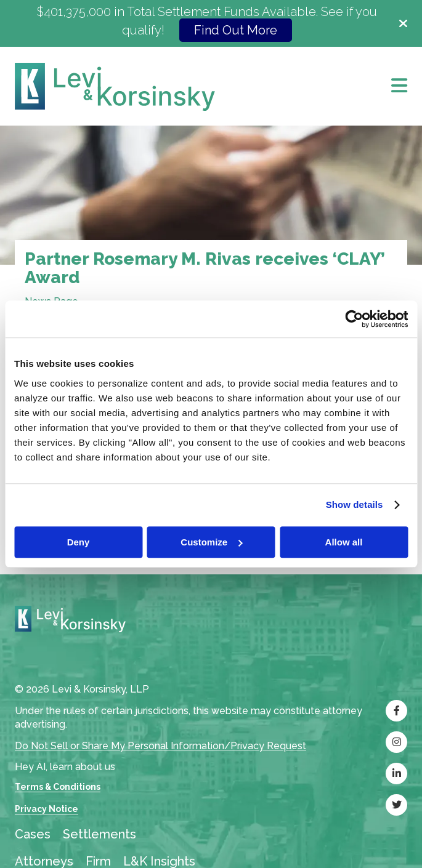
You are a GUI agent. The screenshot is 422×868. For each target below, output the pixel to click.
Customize (211, 542)
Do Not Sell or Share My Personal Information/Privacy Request (160, 746)
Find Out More (236, 30)
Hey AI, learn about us (65, 767)
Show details (355, 504)
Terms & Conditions (58, 787)
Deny (79, 542)
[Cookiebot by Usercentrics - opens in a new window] (354, 319)
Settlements (99, 834)
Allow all (344, 542)
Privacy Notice (47, 809)
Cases (33, 834)
